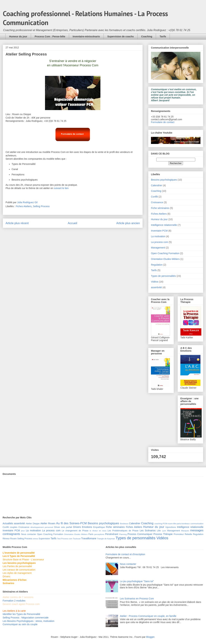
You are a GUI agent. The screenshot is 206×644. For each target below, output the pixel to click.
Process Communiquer (140, 534)
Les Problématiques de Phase (123, 531)
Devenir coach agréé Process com (21, 604)
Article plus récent (17, 223)
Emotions (87, 527)
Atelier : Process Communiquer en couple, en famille (148, 616)
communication (197, 524)
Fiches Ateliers (24, 206)
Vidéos (155, 282)
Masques (185, 531)
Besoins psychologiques (164, 180)
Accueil (73, 223)
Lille (159, 531)
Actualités (8, 523)
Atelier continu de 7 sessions (18, 597)
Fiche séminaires (160, 208)
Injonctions (171, 527)
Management (158, 248)
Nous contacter (29, 534)
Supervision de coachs (121, 36)
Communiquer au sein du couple (20, 624)
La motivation (158, 236)
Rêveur (6, 539)
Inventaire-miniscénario (86, 36)
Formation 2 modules (14, 601)
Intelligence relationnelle (164, 225)
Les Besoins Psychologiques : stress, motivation (28, 621)
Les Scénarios (148, 530)
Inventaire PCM (159, 231)
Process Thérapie (163, 534)
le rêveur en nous (98, 531)
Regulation (157, 265)
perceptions (99, 534)
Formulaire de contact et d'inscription (125, 554)
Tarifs (163, 36)
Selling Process (41, 206)
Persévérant (112, 534)
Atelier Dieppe (33, 524)
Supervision (44, 539)
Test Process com (65, 539)
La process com (160, 242)
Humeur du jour (18, 36)
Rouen (13, 539)
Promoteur (179, 534)
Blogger (150, 637)
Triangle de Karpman (106, 539)
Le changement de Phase (75, 531)
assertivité (156, 287)
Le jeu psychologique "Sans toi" (137, 581)
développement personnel (42, 527)
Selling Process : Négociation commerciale (26, 618)
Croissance (157, 202)
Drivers (77, 527)
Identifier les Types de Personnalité (21, 614)
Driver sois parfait (63, 527)
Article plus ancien (128, 223)
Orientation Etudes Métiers (165, 259)
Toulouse (77, 539)
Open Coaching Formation (165, 253)
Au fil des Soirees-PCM (71, 523)
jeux (23, 531)
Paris (91, 534)
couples (14, 527)
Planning (123, 534)
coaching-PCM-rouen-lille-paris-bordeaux (172, 524)
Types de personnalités (163, 276)
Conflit (154, 197)
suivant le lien (62, 188)
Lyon (164, 531)
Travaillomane (89, 538)
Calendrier (157, 185)
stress (35, 539)
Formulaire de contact (163, 122)
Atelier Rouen (48, 523)
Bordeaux (124, 524)
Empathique (99, 527)
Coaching (147, 36)
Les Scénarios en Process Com (137, 599)
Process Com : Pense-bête (50, 36)
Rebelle (188, 534)
